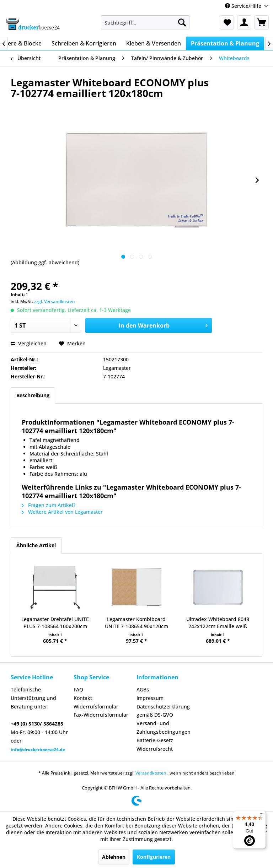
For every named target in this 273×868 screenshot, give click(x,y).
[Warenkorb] (262, 22)
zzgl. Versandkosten (55, 301)
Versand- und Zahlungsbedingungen (164, 727)
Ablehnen (114, 857)
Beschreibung (33, 395)
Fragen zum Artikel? (49, 505)
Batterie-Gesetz (155, 740)
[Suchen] (182, 22)
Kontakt (83, 698)
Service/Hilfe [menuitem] (244, 6)
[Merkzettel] (227, 22)
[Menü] (262, 815)
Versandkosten (151, 773)
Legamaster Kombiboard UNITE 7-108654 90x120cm (136, 623)
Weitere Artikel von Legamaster (62, 512)
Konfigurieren (154, 857)
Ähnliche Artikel (36, 545)
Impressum (150, 698)
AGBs (143, 689)
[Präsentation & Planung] (225, 43)
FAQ (78, 689)
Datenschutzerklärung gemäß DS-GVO (163, 711)
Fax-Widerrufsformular (101, 715)
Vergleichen (29, 343)
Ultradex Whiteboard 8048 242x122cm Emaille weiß (218, 623)
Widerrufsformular (96, 707)
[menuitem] (145, 22)
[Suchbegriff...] (145, 22)
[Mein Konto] (244, 22)
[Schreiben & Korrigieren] (84, 43)
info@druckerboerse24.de (38, 750)
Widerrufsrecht (155, 749)
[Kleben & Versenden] (154, 43)
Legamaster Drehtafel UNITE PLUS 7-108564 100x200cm (55, 623)
